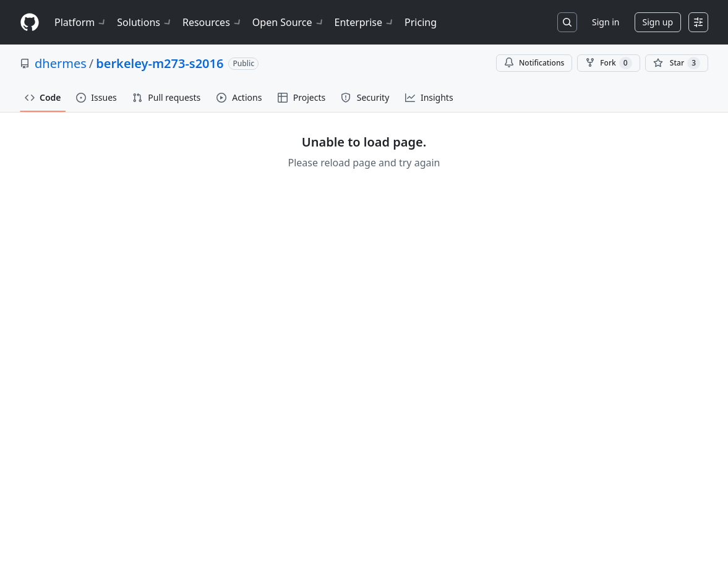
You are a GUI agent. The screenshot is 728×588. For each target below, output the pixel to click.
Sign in (606, 22)
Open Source (289, 22)
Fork (608, 63)
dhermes (61, 63)
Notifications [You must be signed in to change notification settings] (534, 63)
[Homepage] (30, 23)
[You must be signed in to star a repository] (677, 63)
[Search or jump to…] (567, 22)
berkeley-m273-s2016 (160, 63)
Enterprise (365, 22)
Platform (81, 22)
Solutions (145, 22)
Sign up (658, 22)
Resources (212, 22)
